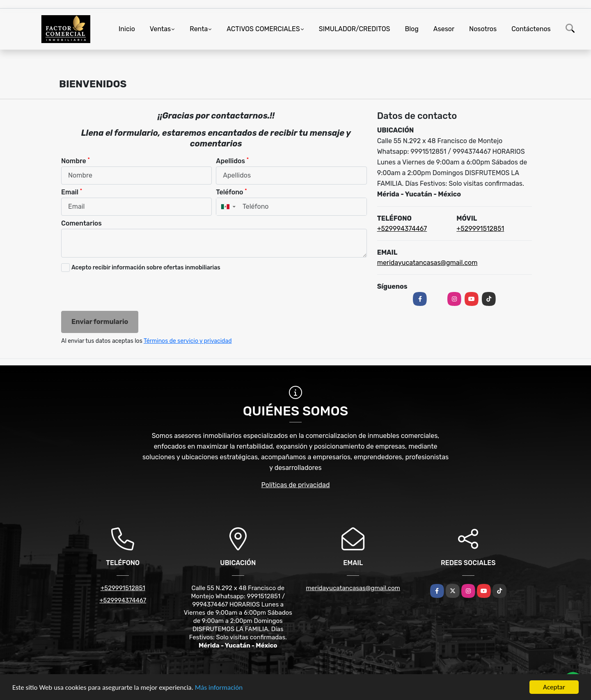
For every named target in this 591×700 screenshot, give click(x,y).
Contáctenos (531, 29)
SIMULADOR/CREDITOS (355, 29)
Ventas (160, 29)
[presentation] (124, 292)
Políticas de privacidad (296, 485)
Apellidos (232, 161)
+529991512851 (480, 229)
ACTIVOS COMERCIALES (263, 29)
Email (72, 192)
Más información (219, 688)
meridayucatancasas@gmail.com (427, 263)
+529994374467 (402, 229)
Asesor (444, 29)
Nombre (76, 161)
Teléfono (231, 192)
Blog (412, 29)
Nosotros (483, 29)
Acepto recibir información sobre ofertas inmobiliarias (146, 268)
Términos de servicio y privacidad (188, 341)
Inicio (127, 29)
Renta (199, 29)
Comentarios (81, 223)
